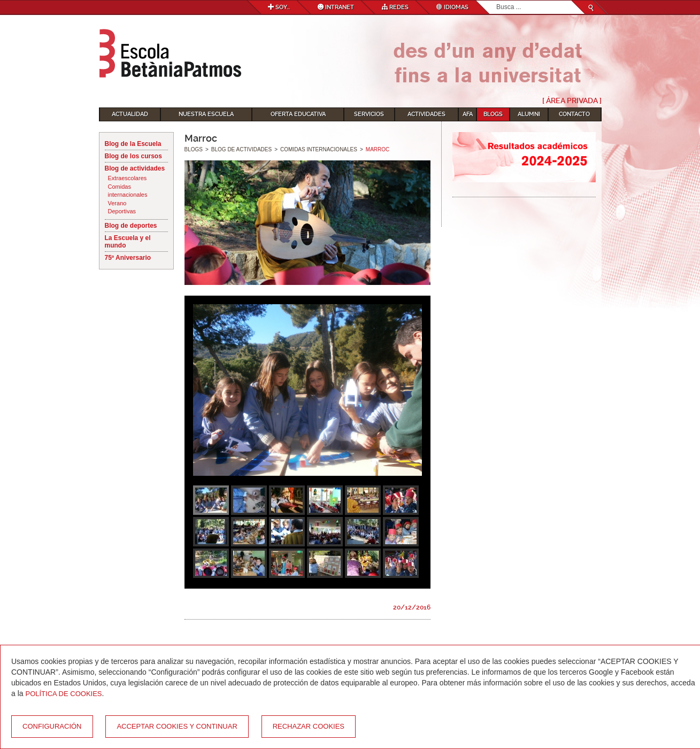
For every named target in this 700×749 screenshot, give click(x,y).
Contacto (574, 114)
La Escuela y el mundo (128, 242)
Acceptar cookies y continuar (177, 726)
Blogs (493, 114)
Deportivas (122, 211)
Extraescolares (128, 178)
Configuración (52, 726)
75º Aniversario (128, 258)
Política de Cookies (63, 694)
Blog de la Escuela (133, 144)
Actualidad (130, 114)
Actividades (426, 114)
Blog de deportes (131, 226)
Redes (395, 7)
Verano (117, 203)
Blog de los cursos (133, 156)
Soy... (279, 7)
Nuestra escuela (206, 114)
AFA (468, 114)
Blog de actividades (135, 168)
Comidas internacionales (128, 191)
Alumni (529, 114)
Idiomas (452, 7)
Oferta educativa (298, 114)
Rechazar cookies (309, 726)
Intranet (336, 7)
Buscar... (497, 1)
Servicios (369, 114)
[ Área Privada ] (572, 101)
